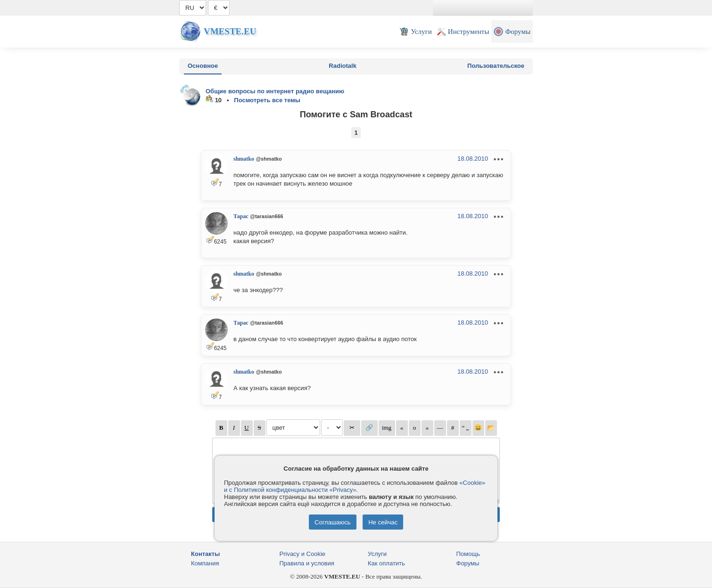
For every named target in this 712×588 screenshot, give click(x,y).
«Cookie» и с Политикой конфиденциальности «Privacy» (355, 486)
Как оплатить (386, 563)
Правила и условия (307, 563)
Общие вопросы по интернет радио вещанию (275, 91)
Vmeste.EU (230, 31)
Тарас (241, 216)
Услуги (377, 554)
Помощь (468, 554)
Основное (203, 66)
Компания (205, 563)
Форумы (468, 563)
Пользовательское (496, 66)
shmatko (244, 159)
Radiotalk (343, 66)
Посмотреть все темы (267, 100)
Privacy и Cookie (303, 554)
